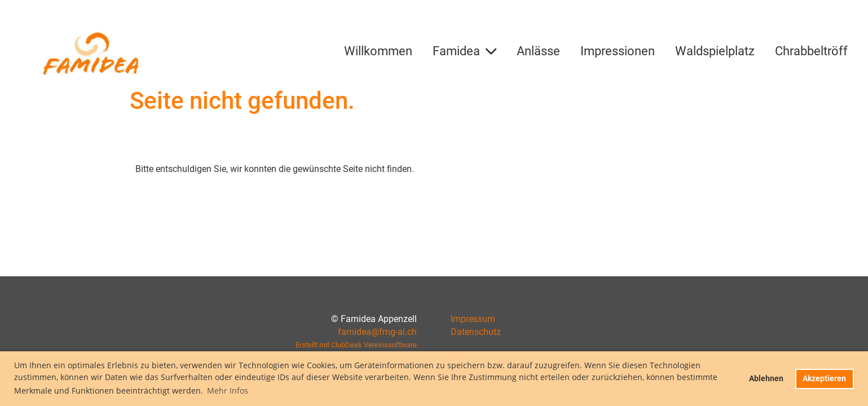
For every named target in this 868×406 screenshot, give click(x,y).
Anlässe (538, 51)
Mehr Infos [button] (228, 390)
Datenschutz (476, 332)
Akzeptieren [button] (824, 379)
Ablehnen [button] (766, 379)
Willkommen (378, 51)
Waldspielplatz (715, 51)
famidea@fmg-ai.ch (377, 332)
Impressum (473, 319)
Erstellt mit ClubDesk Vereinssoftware (356, 345)
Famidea (464, 51)
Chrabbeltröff (811, 51)
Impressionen (618, 51)
